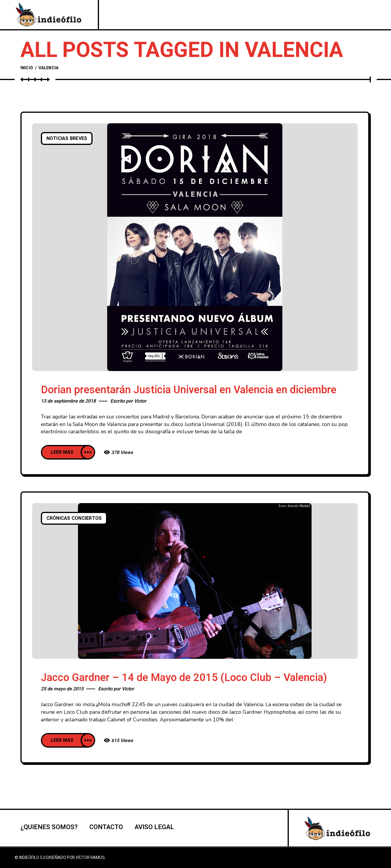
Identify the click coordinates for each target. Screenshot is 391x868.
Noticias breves (67, 138)
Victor (140, 401)
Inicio (27, 68)
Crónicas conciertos (74, 518)
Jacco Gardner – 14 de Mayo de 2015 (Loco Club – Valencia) (184, 678)
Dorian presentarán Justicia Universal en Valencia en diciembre (189, 390)
